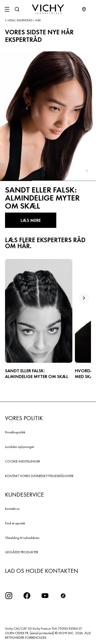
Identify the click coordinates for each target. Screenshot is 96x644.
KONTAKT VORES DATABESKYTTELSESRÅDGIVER (39, 476)
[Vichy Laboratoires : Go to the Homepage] (48, 9)
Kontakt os (12, 509)
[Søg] (17, 9)
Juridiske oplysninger (20, 447)
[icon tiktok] (63, 596)
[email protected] (42, 633)
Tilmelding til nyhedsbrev (22, 538)
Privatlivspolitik (15, 432)
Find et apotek (15, 523)
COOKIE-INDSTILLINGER (22, 461)
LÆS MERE (31, 220)
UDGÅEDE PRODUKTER (22, 552)
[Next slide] (87, 171)
